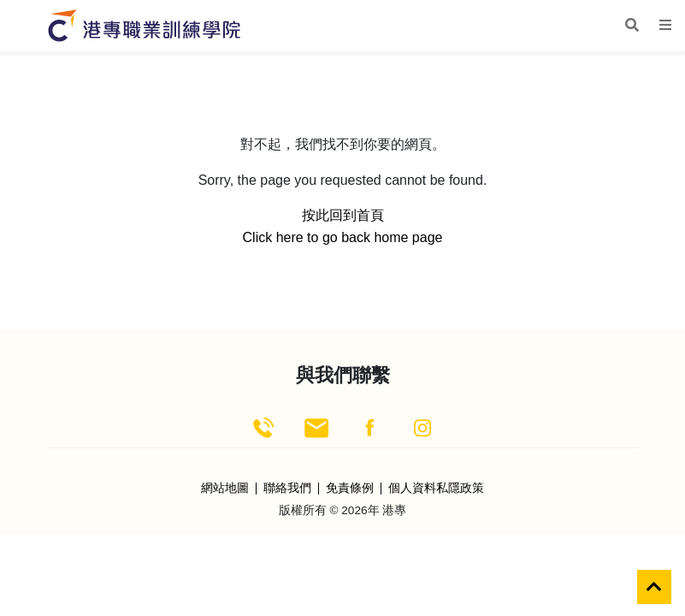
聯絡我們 (287, 489)
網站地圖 (225, 489)
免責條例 (350, 489)
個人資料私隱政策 (436, 489)
